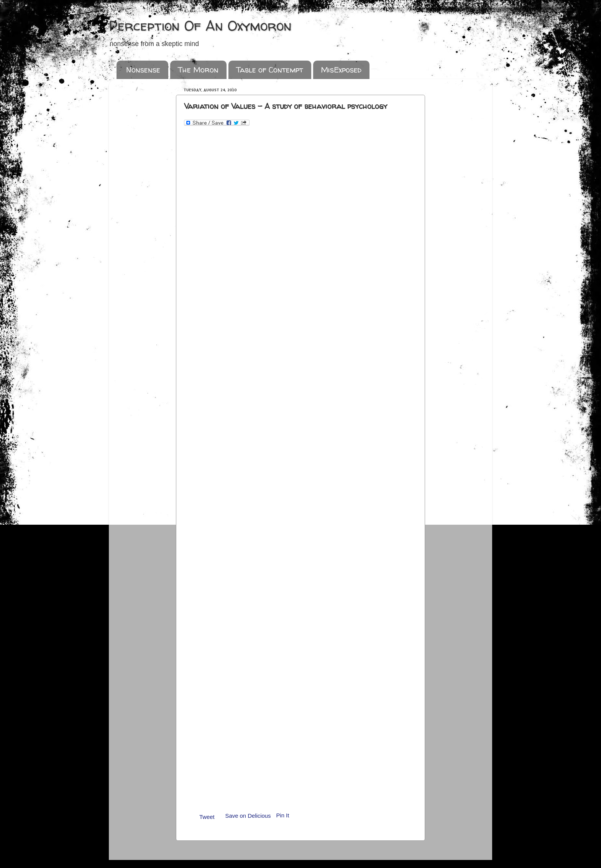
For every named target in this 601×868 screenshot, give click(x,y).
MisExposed (341, 70)
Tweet (207, 817)
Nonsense (143, 70)
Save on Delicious (248, 816)
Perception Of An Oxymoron (200, 26)
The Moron (198, 70)
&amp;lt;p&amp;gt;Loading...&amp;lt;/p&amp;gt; (302, 461)
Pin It (282, 815)
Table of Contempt (270, 70)
